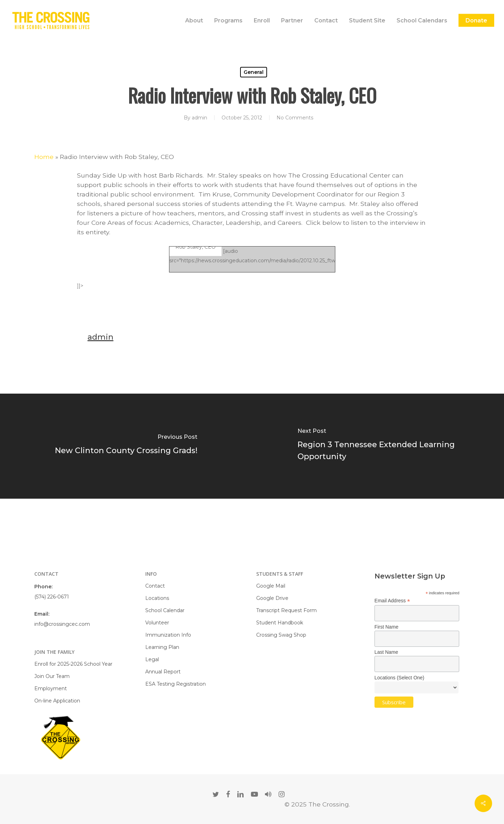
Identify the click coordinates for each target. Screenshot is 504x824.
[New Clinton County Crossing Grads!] (126, 446)
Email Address (392, 601)
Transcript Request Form (286, 610)
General (254, 72)
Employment (51, 688)
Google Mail (271, 586)
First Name (386, 627)
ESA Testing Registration (176, 684)
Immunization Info (168, 635)
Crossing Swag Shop (281, 635)
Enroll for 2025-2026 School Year (73, 664)
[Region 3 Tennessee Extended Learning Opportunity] (378, 446)
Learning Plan (162, 647)
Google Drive (272, 598)
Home (44, 157)
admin (199, 118)
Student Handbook (280, 623)
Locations (157, 598)
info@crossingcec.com (62, 624)
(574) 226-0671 (52, 597)
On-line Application (57, 701)
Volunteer (157, 623)
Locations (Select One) (399, 678)
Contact (155, 586)
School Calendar (165, 610)
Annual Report (163, 672)
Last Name (386, 652)
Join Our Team (52, 676)
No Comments (295, 118)
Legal (152, 659)
